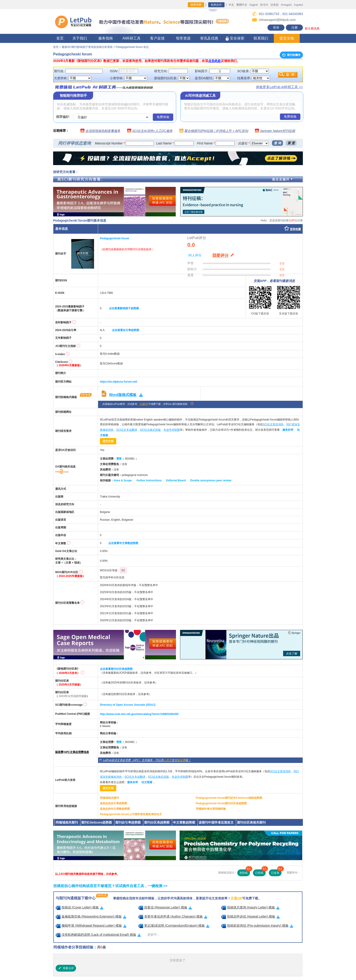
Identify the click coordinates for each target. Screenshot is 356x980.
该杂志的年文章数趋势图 (115, 809)
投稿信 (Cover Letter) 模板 (79, 907)
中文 (231, 5)
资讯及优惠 (209, 38)
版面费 (59, 752)
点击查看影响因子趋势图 (124, 308)
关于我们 (80, 38)
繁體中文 (242, 5)
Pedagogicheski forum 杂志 (132, 47)
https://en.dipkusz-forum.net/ (119, 382)
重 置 (291, 143)
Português (286, 5)
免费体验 (163, 117)
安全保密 (235, 38)
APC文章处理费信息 (76, 752)
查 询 (277, 143)
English (254, 5)
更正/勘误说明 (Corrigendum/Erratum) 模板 (174, 926)
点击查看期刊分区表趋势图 (116, 669)
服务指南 (106, 38)
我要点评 (66, 968)
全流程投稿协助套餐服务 (103, 131)
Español (298, 5)
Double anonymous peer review (211, 480)
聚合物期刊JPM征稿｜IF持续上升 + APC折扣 (216, 131)
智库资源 (183, 38)
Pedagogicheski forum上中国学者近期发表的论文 (131, 814)
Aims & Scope (123, 480)
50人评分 (195, 255)
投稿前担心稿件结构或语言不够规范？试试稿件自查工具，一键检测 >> (110, 886)
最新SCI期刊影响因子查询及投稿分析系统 (87, 47)
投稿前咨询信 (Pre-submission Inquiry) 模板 (257, 926)
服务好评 (288, 430)
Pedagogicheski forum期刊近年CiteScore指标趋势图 (229, 798)
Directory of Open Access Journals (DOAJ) (128, 705)
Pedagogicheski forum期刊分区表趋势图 (221, 803)
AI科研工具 (131, 38)
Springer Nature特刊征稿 (278, 131)
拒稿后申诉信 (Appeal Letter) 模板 (251, 916)
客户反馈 (157, 38)
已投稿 (260, 872)
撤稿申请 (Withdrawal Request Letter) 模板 (91, 926)
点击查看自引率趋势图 (126, 330)
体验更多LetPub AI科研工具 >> (279, 87)
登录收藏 (295, 229)
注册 (294, 27)
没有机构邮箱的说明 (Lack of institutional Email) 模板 (98, 935)
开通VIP (144, 404)
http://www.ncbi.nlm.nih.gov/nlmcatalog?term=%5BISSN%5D (139, 714)
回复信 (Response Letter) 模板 (165, 907)
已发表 (276, 872)
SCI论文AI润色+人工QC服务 (152, 131)
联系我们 (261, 38)
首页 (60, 38)
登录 (276, 27)
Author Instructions (149, 480)
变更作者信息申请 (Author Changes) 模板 (173, 916)
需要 (119, 459)
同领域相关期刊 (109, 798)
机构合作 (216, 5)
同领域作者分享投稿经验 (211, 809)
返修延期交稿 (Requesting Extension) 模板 (91, 916)
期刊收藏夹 (291, 55)
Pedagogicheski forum (115, 238)
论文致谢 (147, 782)
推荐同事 (196, 5)
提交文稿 (287, 38)
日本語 (274, 5)
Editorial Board (176, 480)
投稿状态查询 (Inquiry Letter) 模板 (250, 907)
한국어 (264, 5)
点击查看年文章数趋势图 (123, 543)
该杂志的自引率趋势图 (114, 803)
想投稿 (245, 872)
